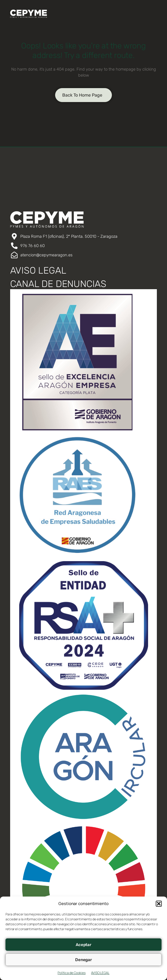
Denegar (83, 960)
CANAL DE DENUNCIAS (58, 284)
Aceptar (83, 945)
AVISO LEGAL (100, 973)
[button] (159, 904)
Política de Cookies (72, 973)
